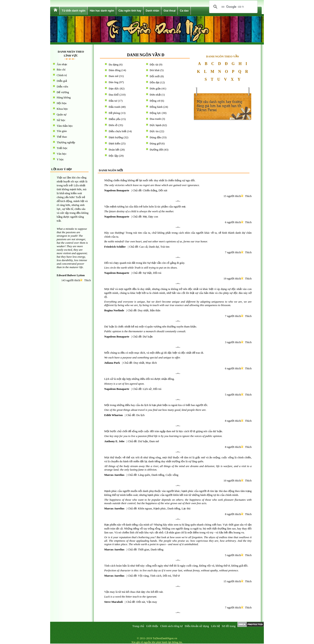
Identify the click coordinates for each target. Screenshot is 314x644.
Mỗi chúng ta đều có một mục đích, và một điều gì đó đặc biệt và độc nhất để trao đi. (154, 353)
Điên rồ (113, 125)
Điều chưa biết (117, 131)
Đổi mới (155, 76)
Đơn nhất (155, 95)
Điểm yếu (114, 119)
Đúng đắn (155, 137)
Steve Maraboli (113, 602)
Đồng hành (156, 107)
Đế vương (63, 92)
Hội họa (62, 103)
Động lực (155, 113)
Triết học (62, 148)
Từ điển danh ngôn (73, 11)
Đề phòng (114, 113)
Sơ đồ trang (229, 626)
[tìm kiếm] (233, 7)
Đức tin (154, 131)
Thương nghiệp (66, 142)
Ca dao (184, 11)
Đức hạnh (156, 125)
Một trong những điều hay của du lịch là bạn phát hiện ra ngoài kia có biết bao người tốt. (156, 405)
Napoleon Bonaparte (117, 190)
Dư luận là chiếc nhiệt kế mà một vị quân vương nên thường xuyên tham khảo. (151, 326)
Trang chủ (138, 626)
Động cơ (155, 101)
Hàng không (64, 97)
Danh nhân (152, 11)
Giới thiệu (152, 626)
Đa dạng (113, 64)
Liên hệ (215, 626)
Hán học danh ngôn (102, 11)
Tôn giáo (62, 131)
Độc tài (154, 64)
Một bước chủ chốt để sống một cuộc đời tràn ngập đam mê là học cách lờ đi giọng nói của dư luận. (163, 431)
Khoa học (62, 109)
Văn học (62, 154)
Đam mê (113, 76)
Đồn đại (155, 82)
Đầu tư (113, 101)
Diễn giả (62, 81)
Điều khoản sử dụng (197, 626)
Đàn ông (113, 82)
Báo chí (61, 69)
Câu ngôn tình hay (130, 11)
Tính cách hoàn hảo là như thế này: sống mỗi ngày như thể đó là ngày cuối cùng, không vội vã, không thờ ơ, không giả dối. (176, 566)
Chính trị (62, 75)
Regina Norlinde (114, 310)
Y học (60, 159)
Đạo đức (114, 88)
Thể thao (62, 137)
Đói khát (155, 70)
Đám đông (115, 70)
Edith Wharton (113, 415)
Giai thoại (170, 11)
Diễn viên (62, 86)
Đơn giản (155, 88)
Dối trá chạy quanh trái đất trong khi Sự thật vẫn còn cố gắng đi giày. (145, 263)
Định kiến (114, 143)
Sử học (61, 120)
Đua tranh (155, 119)
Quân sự (62, 114)
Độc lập (113, 156)
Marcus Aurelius (114, 475)
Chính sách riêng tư (171, 626)
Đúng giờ (155, 143)
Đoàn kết (114, 150)
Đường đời (156, 150)
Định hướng (116, 137)
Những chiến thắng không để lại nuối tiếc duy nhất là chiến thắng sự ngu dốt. (150, 180)
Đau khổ (114, 95)
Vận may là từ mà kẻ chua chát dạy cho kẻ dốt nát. (134, 592)
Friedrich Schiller (115, 247)
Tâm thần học (65, 126)
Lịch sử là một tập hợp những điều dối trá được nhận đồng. (139, 379)
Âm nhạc (62, 64)
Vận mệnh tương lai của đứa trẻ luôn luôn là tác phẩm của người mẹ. (145, 206)
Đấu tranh (114, 107)
